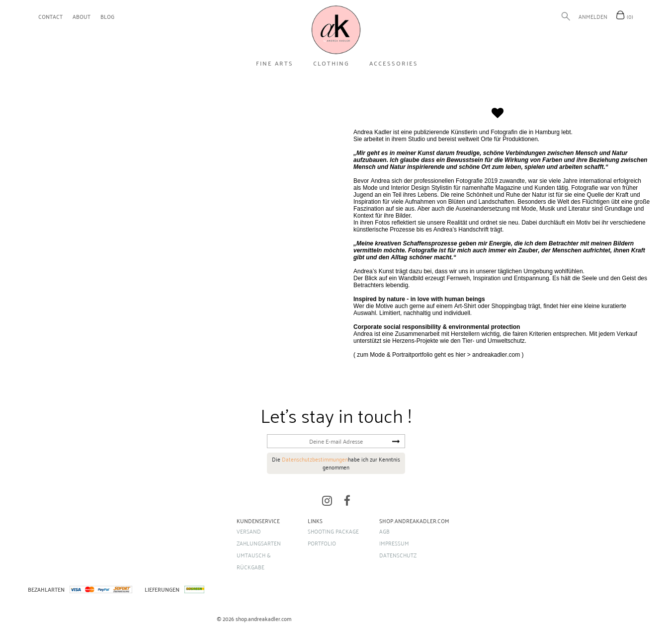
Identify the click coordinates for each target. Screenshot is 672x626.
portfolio (322, 543)
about (82, 16)
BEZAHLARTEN (46, 589)
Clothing (331, 63)
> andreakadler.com (494, 355)
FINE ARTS (275, 63)
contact (50, 16)
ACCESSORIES (394, 63)
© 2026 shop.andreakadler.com (254, 619)
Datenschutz (398, 555)
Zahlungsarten (259, 543)
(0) (630, 16)
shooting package (333, 531)
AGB (384, 531)
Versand (249, 531)
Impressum (394, 543)
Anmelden (593, 16)
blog (107, 16)
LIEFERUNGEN (162, 589)
